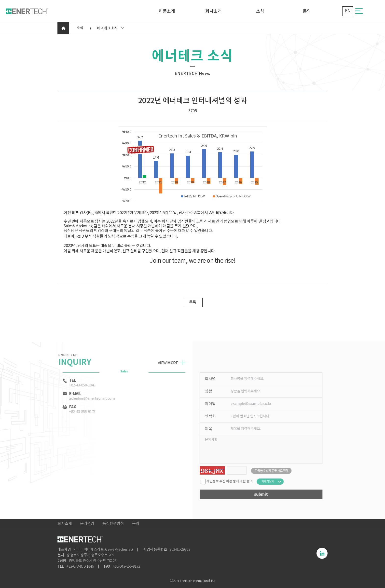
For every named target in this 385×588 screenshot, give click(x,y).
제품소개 (167, 12)
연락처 (213, 416)
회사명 (213, 379)
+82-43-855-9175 (79, 412)
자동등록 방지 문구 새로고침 (275, 471)
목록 (193, 302)
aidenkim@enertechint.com (89, 399)
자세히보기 (271, 482)
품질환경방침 (113, 524)
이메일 (213, 404)
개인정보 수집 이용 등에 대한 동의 (230, 481)
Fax (66, 407)
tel (66, 381)
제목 (212, 429)
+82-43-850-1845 (79, 385)
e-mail (69, 394)
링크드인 (322, 553)
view (165, 363)
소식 (260, 12)
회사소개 (213, 12)
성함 (212, 391)
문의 (307, 12)
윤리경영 (87, 524)
